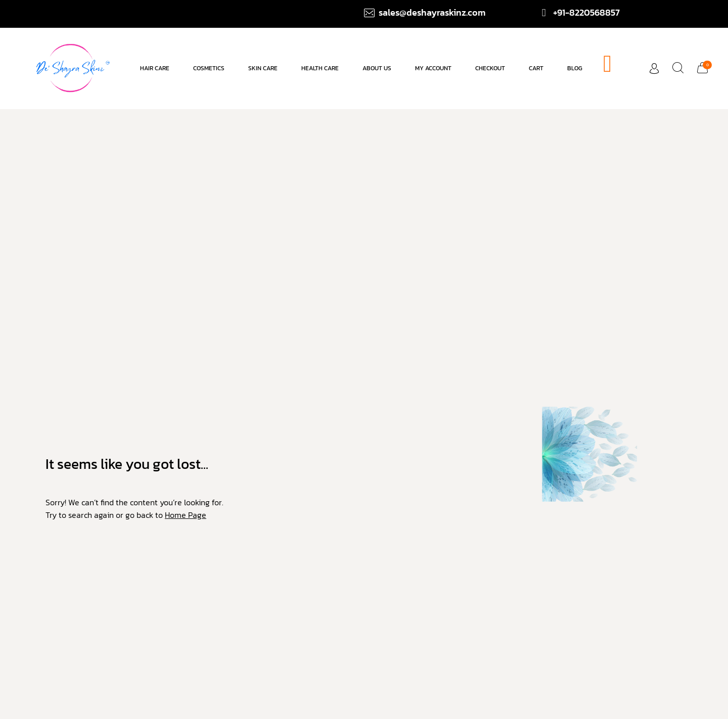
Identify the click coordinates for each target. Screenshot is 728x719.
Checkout (490, 68)
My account (433, 68)
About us (377, 68)
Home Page (186, 515)
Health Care (320, 68)
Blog (575, 68)
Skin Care (263, 68)
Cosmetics (209, 68)
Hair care (155, 68)
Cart (536, 68)
